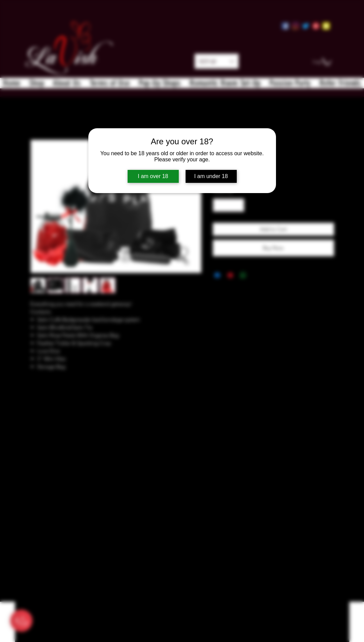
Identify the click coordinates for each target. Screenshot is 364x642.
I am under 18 (211, 176)
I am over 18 (153, 176)
